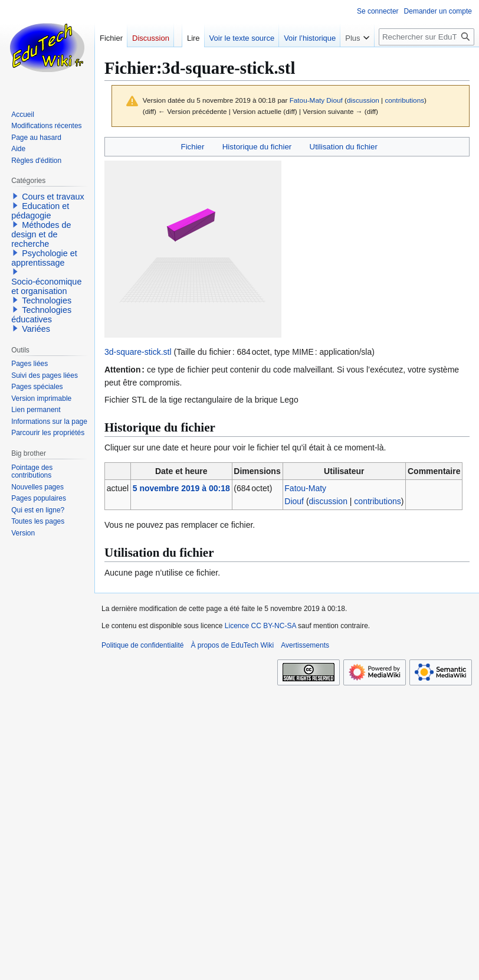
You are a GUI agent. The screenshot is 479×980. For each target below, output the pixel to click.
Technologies (47, 300)
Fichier (193, 147)
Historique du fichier (257, 147)
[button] (15, 196)
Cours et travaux (53, 197)
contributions (404, 100)
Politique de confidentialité (142, 645)
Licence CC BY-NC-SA (260, 626)
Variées (36, 329)
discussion (363, 100)
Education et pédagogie (40, 211)
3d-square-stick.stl (138, 352)
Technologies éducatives (41, 315)
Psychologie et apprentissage (44, 258)
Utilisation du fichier (344, 147)
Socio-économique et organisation (46, 286)
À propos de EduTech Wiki (232, 645)
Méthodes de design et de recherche (41, 234)
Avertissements (305, 645)
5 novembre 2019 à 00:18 (181, 488)
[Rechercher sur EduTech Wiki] (426, 37)
